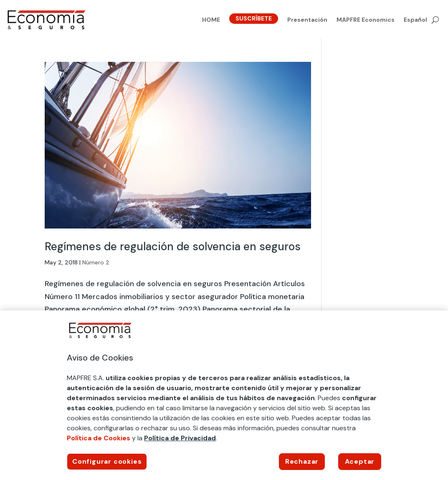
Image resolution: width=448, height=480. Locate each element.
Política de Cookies (99, 438)
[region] (224, 395)
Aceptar (360, 461)
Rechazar (302, 461)
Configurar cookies (107, 461)
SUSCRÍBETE (254, 18)
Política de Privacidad (180, 438)
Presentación (307, 20)
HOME (211, 20)
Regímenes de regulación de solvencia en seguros (173, 246)
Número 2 (96, 262)
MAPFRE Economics (366, 20)
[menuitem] (415, 21)
